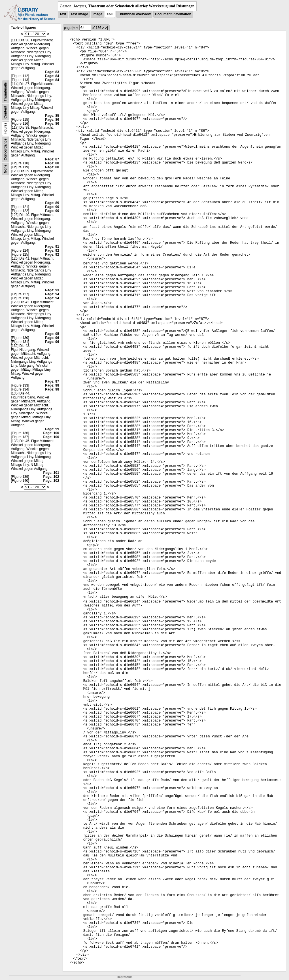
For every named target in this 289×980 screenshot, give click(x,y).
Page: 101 (51, 473)
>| (107, 28)
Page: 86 (52, 120)
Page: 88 (52, 163)
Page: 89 (52, 203)
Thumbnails (5, 92)
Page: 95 (52, 334)
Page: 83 (52, 72)
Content (5, 112)
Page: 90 (52, 207)
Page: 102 (51, 477)
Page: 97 (52, 381)
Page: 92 (52, 251)
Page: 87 (52, 159)
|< (74, 28)
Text (63, 14)
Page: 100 (51, 433)
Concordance (5, 149)
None (5, 169)
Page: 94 (52, 294)
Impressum (125, 977)
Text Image (79, 14)
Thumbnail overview (134, 14)
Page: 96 (52, 338)
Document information (173, 14)
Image (97, 14)
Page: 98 (52, 385)
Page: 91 (52, 247)
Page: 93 (52, 290)
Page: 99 (52, 429)
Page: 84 (52, 76)
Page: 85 (52, 116)
